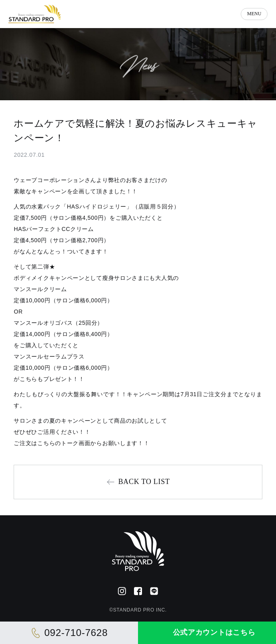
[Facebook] (138, 591)
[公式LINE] (154, 591)
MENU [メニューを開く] (254, 14)
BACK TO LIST (144, 482)
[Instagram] (122, 591)
